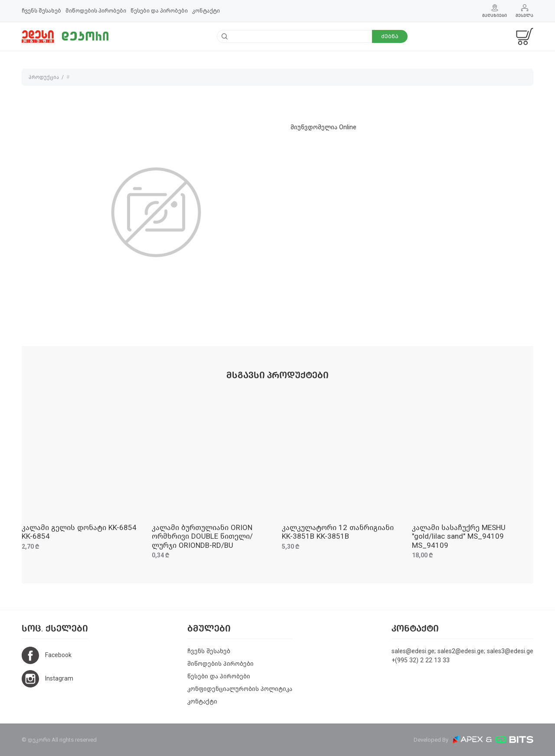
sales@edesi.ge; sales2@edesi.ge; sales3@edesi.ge (462, 651)
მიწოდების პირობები (96, 11)
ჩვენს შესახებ (41, 11)
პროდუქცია (44, 77)
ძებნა (390, 36)
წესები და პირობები (159, 11)
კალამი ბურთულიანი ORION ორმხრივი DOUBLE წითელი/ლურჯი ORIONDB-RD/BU (202, 537)
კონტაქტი (206, 11)
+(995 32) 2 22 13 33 (421, 660)
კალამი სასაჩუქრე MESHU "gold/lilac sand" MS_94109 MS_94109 (459, 537)
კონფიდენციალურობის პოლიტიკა (240, 689)
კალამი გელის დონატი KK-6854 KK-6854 (79, 532)
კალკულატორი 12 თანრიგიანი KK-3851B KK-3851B (338, 532)
